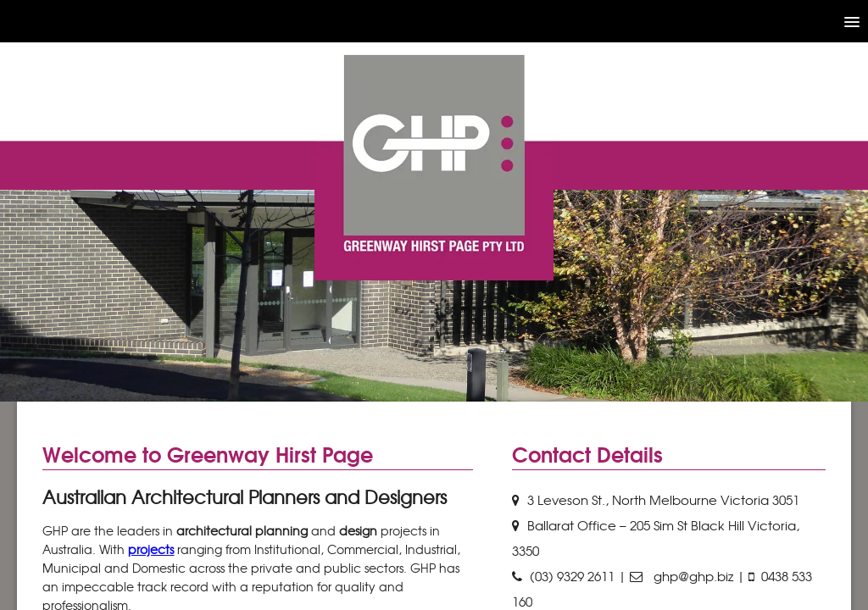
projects (151, 549)
